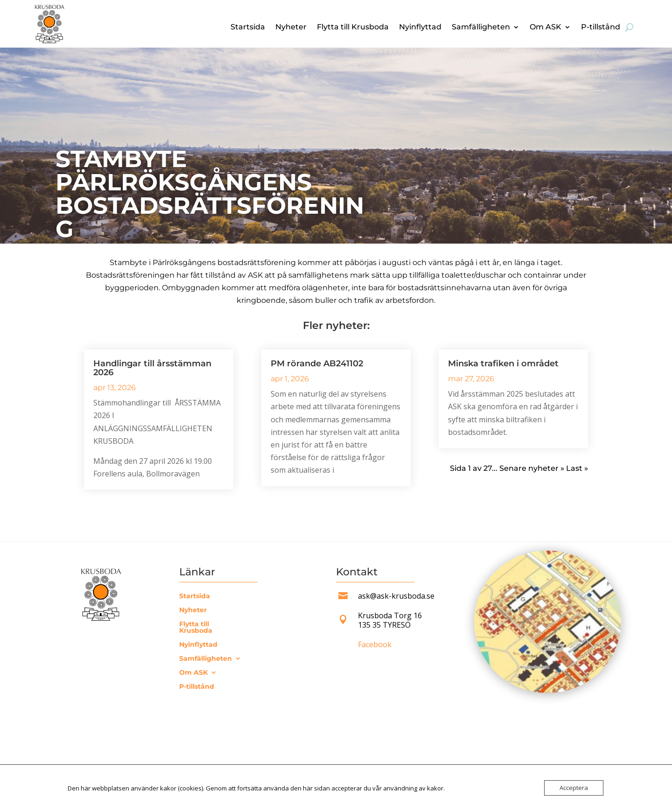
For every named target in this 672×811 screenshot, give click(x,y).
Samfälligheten (481, 28)
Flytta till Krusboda (353, 28)
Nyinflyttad (420, 28)
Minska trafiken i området (503, 364)
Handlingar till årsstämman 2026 (152, 368)
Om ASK (546, 28)
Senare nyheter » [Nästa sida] (532, 468)
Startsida (248, 28)
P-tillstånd (601, 28)
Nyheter (291, 28)
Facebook (375, 644)
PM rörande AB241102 (317, 364)
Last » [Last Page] (577, 468)
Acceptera (574, 788)
